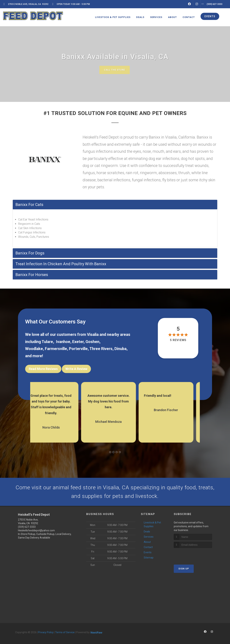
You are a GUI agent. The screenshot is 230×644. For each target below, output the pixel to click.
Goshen (92, 342)
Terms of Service (65, 632)
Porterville (78, 349)
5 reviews (178, 340)
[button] (110, 452)
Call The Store (115, 70)
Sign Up (184, 569)
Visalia (93, 334)
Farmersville (56, 349)
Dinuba (120, 349)
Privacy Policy (46, 632)
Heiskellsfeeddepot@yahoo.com (36, 530)
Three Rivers (101, 349)
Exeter (78, 342)
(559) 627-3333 (27, 527)
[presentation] (193, 555)
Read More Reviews (43, 369)
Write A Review (76, 369)
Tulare (47, 342)
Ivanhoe (63, 342)
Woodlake (34, 349)
